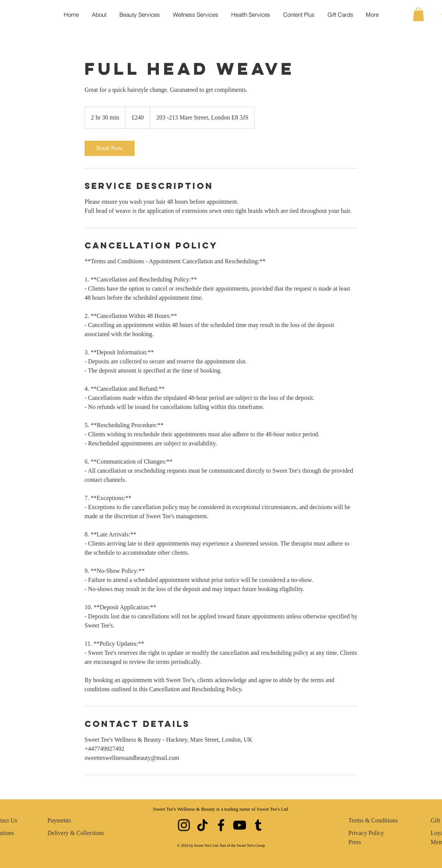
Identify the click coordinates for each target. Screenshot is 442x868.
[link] (110, 148)
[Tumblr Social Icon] (258, 825)
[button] (418, 14)
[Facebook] (221, 825)
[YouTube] (240, 825)
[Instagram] (184, 825)
